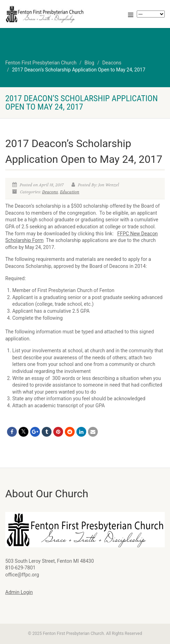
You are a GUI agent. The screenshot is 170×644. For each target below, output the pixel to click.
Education (70, 192)
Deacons (50, 192)
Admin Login (19, 592)
